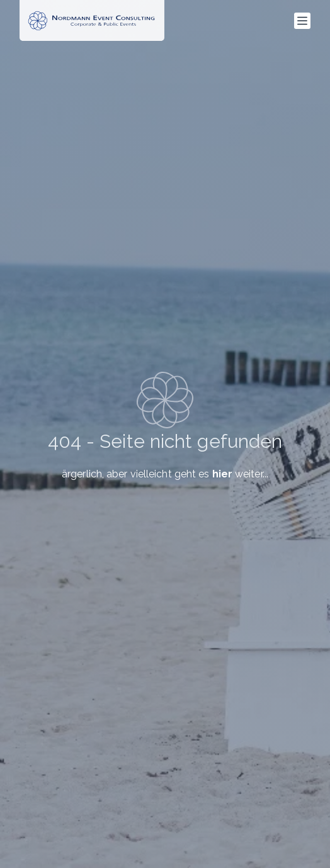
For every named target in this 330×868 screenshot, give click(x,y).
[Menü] (302, 21)
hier (222, 474)
